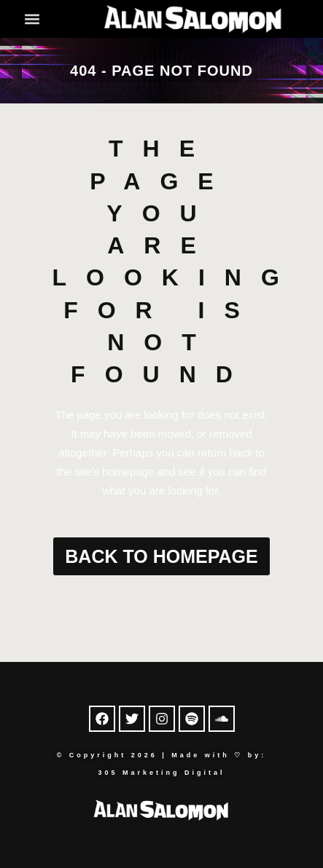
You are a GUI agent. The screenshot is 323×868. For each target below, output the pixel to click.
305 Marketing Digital (161, 773)
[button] (32, 19)
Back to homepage (161, 556)
